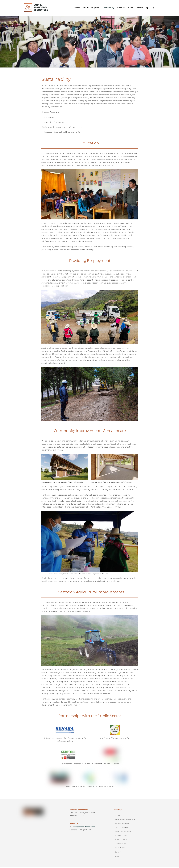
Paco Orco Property (123, 833)
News (131, 8)
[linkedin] (153, 8)
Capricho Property (122, 829)
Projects (95, 8)
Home (77, 8)
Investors (121, 8)
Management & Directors (125, 820)
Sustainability (108, 8)
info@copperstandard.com (85, 828)
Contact (139, 8)
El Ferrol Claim (121, 837)
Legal (117, 857)
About (86, 8)
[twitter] (147, 8)
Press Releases (121, 849)
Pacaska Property (122, 825)
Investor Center (121, 841)
